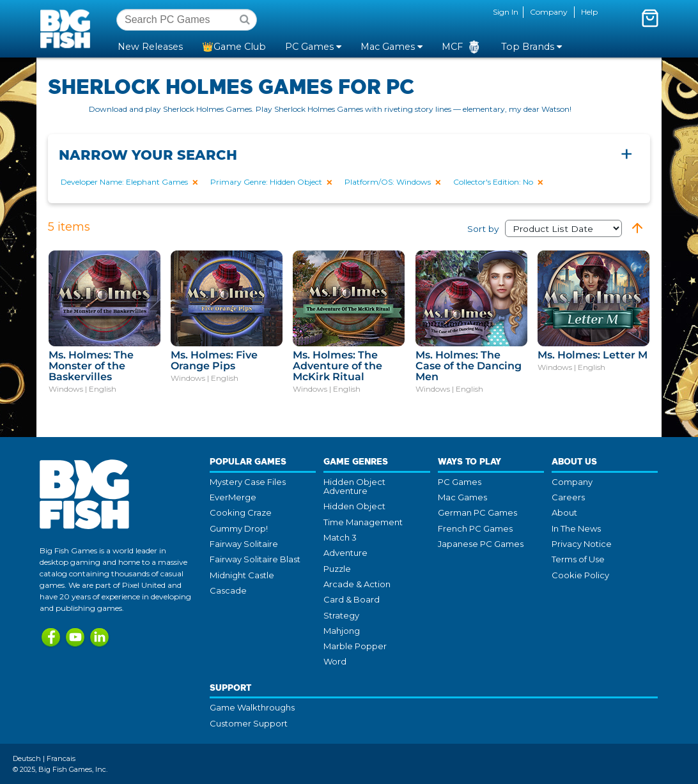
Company (549, 12)
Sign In (506, 12)
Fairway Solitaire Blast (255, 559)
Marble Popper (355, 646)
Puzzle (337, 569)
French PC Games (475, 528)
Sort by (545, 229)
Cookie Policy (580, 575)
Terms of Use (578, 559)
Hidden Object (354, 506)
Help (589, 12)
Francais (61, 758)
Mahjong (342, 631)
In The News (576, 528)
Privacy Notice (582, 544)
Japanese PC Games (481, 544)
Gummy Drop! (239, 528)
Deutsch (27, 758)
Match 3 (340, 537)
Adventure (345, 553)
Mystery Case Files (248, 482)
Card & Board (352, 599)
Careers (568, 497)
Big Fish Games (68, 28)
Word (335, 661)
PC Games (460, 482)
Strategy (341, 615)
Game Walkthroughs (252, 707)
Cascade (228, 590)
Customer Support (249, 723)
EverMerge (233, 497)
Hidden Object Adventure (354, 486)
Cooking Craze (241, 512)
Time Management (363, 522)
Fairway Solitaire (244, 544)
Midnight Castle (242, 575)
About (564, 512)
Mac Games (462, 497)
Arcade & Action (357, 584)
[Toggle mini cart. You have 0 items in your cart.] (650, 18)
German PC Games (477, 512)
